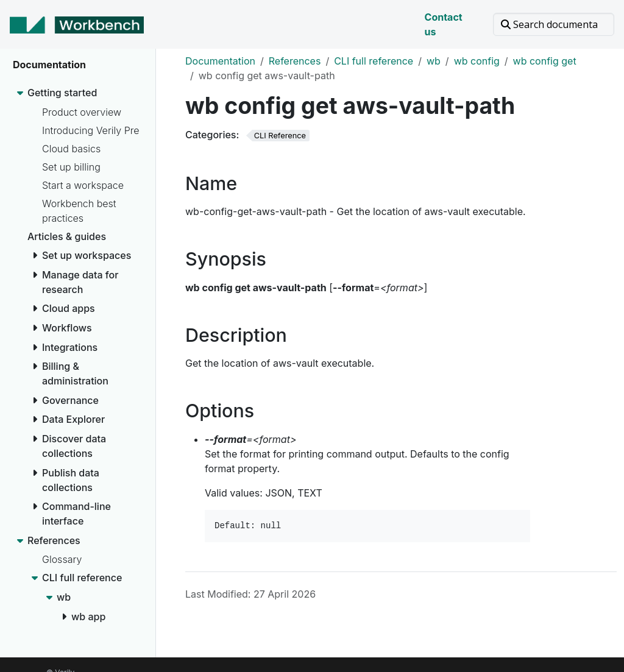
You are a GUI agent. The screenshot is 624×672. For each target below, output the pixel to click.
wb (434, 61)
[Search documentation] (554, 24)
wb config (477, 61)
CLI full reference (374, 61)
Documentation (220, 61)
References (295, 61)
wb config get (545, 61)
